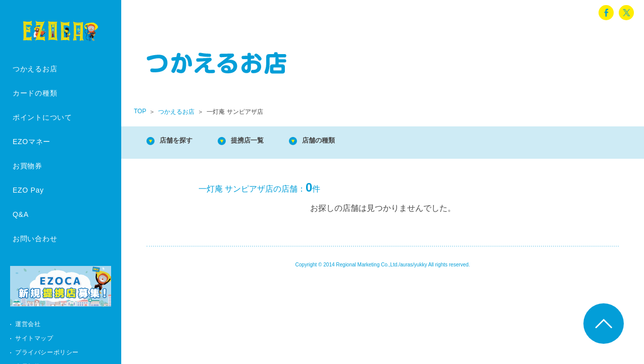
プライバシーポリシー (47, 352)
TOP (140, 111)
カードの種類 (35, 93)
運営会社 (28, 324)
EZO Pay (28, 190)
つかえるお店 (35, 69)
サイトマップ (34, 338)
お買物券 (28, 166)
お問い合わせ (35, 239)
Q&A (21, 214)
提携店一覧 (263, 141)
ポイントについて (42, 117)
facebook (606, 13)
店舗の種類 (343, 141)
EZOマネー (32, 142)
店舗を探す (182, 141)
